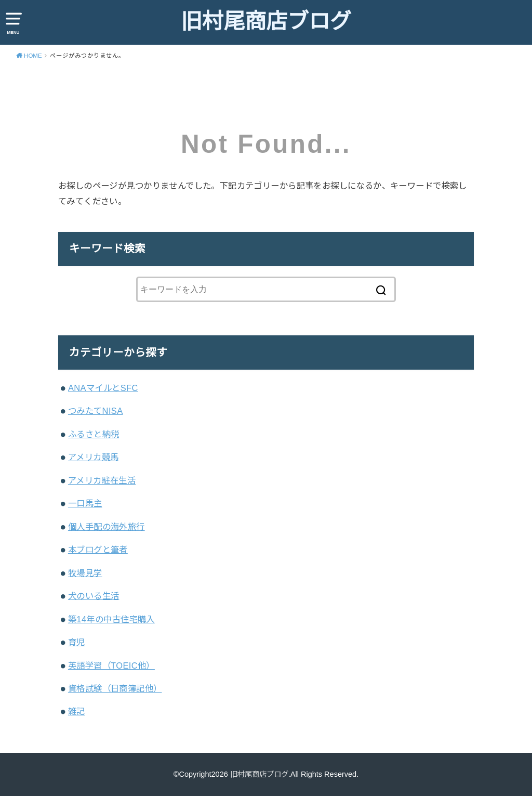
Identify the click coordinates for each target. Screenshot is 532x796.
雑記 (77, 711)
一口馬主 (85, 503)
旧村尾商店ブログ (266, 21)
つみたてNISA (96, 411)
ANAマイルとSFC (103, 388)
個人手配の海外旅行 (107, 527)
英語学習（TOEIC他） (111, 665)
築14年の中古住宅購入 (111, 619)
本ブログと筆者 (98, 550)
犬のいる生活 (94, 596)
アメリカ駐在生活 (102, 480)
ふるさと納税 (94, 434)
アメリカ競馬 (93, 457)
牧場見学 (85, 573)
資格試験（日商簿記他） (115, 688)
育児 (77, 642)
